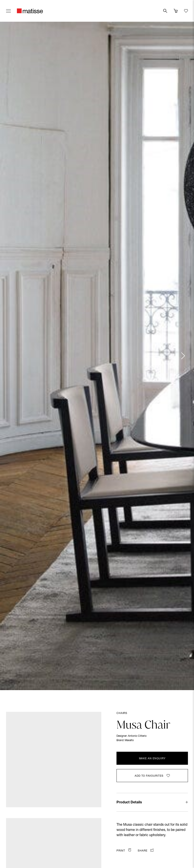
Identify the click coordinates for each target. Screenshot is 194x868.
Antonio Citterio (137, 736)
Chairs (122, 713)
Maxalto (129, 740)
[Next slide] (183, 356)
